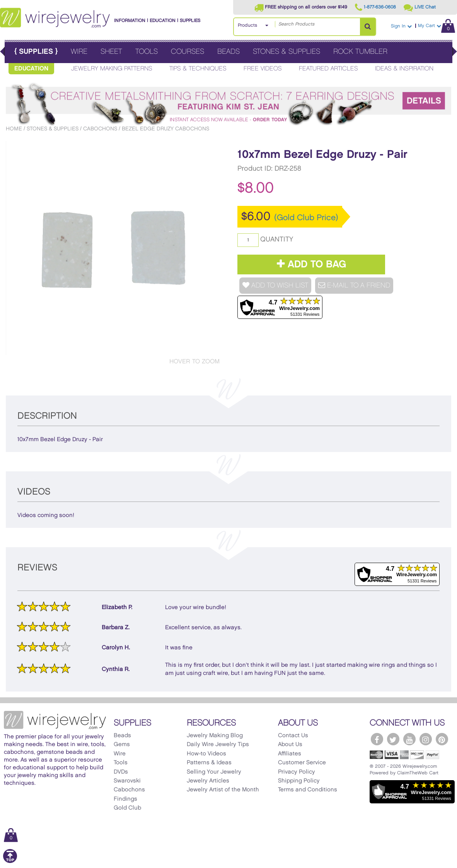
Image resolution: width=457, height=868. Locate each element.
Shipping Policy (299, 781)
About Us (290, 745)
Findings (125, 799)
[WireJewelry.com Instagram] (426, 739)
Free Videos (263, 69)
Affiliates (290, 754)
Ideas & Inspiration (404, 69)
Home (14, 129)
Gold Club (127, 808)
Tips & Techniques (198, 69)
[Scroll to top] (10, 862)
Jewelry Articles (208, 781)
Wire (79, 52)
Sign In (401, 26)
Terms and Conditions (308, 790)
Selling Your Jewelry (214, 772)
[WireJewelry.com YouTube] (409, 739)
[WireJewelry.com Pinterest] (442, 739)
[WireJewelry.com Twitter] (393, 739)
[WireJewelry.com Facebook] (377, 739)
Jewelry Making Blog (215, 736)
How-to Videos (206, 754)
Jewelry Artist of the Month (223, 790)
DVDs (121, 772)
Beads (228, 52)
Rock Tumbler (360, 52)
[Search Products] (368, 27)
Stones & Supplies (286, 52)
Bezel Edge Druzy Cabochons (165, 129)
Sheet (111, 52)
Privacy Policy (297, 772)
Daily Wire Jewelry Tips (218, 745)
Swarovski (127, 781)
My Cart (437, 26)
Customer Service (302, 763)
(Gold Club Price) (306, 218)
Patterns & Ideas (209, 763)
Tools (147, 52)
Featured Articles (328, 69)
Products (247, 25)
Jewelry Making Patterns (112, 69)
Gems (122, 745)
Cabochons (100, 129)
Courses (188, 52)
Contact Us (293, 736)
